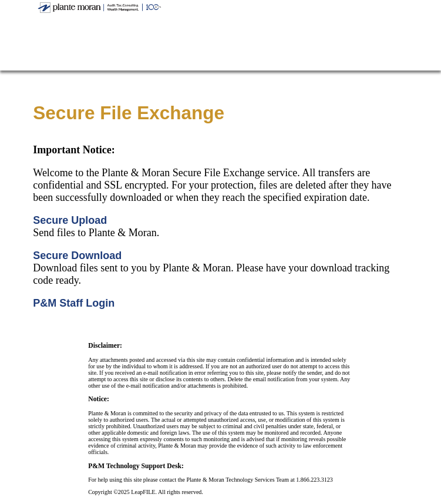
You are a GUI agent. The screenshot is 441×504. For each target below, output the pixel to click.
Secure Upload (70, 220)
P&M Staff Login (74, 303)
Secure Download (77, 256)
